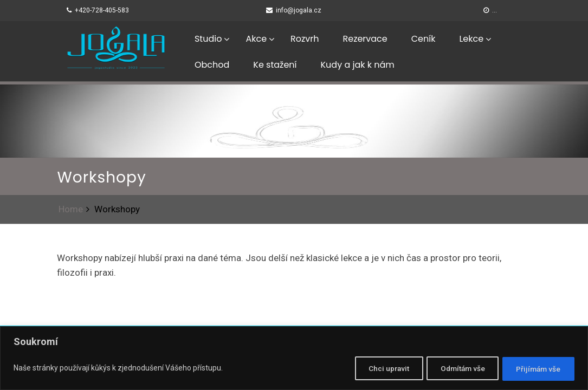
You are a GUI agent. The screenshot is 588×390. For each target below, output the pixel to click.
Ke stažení (275, 65)
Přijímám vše (536, 369)
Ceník (424, 39)
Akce (256, 39)
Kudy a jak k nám (358, 65)
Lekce (471, 39)
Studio (208, 39)
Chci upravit (374, 369)
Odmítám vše (454, 369)
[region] (294, 359)
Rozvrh (305, 39)
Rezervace (365, 39)
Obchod (212, 65)
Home (71, 209)
